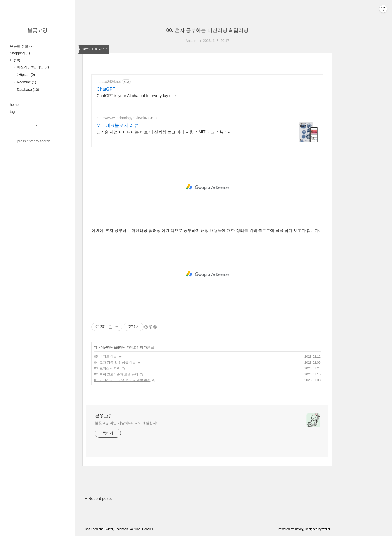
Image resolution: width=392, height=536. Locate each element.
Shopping (20, 53)
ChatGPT (106, 89)
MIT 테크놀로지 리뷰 (118, 125)
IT (15, 60)
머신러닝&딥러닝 (32, 67)
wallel (326, 529)
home (14, 105)
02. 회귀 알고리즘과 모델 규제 (116, 374)
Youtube (135, 529)
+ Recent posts (98, 499)
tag (12, 112)
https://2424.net (109, 82)
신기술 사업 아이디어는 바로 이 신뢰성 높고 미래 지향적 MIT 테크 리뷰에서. (165, 132)
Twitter (109, 529)
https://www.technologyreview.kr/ (122, 118)
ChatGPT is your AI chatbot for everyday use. (137, 96)
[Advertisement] (207, 187)
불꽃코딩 (37, 30)
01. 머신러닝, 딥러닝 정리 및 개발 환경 (122, 380)
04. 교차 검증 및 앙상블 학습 (115, 363)
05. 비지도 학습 (105, 357)
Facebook (121, 529)
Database (28, 90)
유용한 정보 (22, 46)
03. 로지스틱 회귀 (107, 368)
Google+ (148, 529)
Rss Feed (91, 529)
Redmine (26, 82)
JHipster (25, 75)
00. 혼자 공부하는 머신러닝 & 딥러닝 (208, 30)
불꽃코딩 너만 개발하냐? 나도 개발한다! (126, 423)
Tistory (299, 529)
